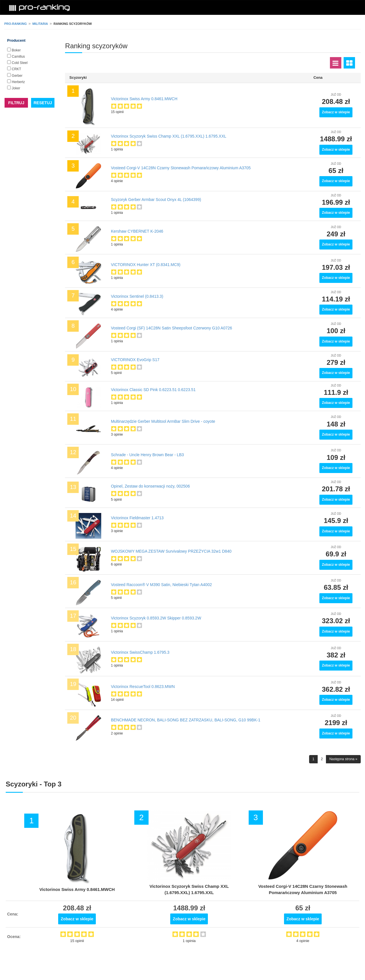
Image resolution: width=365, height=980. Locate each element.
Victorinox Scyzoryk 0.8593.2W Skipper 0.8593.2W (156, 618)
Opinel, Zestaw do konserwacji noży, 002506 (150, 486)
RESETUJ (43, 103)
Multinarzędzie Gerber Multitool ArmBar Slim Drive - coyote (163, 421)
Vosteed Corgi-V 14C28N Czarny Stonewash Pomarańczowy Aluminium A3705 (181, 168)
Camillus (18, 57)
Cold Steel (20, 63)
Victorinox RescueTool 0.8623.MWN (143, 687)
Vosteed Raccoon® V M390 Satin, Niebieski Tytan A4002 (161, 585)
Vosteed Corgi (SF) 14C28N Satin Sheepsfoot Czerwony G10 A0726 (172, 328)
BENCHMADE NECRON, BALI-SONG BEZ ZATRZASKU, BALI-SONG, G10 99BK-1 (186, 720)
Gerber (17, 76)
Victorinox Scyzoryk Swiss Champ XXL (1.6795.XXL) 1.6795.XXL (169, 136)
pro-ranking (16, 24)
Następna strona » (343, 759)
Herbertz (18, 82)
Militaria (40, 24)
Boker (16, 50)
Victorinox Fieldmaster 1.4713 (137, 518)
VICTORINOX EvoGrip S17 (135, 360)
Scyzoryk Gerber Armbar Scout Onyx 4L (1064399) (156, 200)
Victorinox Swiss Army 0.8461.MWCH (144, 99)
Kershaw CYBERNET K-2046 (137, 231)
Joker (16, 88)
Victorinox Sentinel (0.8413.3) (137, 296)
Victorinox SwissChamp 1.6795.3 (140, 652)
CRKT (16, 69)
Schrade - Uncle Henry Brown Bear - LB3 (147, 455)
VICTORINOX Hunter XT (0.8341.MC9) (146, 265)
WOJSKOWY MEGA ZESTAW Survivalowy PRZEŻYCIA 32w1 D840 (171, 551)
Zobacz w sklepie (336, 112)
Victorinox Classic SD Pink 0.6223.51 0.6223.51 (153, 390)
